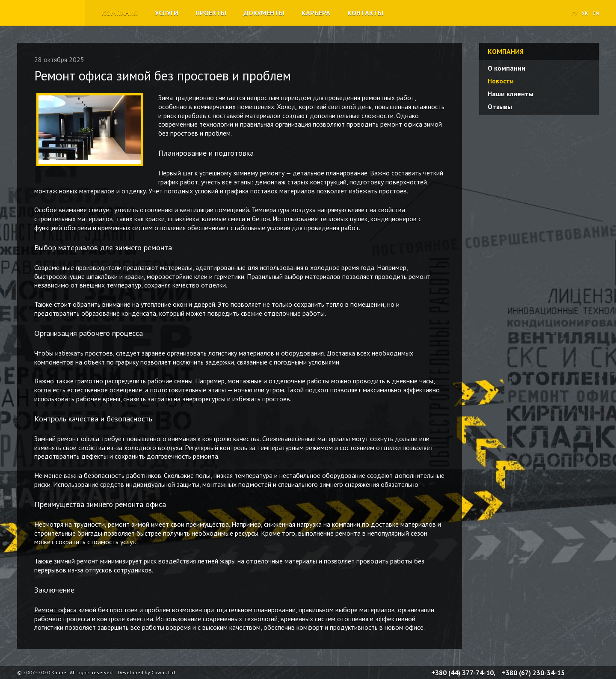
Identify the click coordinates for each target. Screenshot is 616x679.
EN (596, 13)
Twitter (585, 673)
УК (585, 13)
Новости (501, 81)
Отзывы (500, 107)
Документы (264, 13)
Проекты (211, 13)
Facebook (575, 673)
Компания (120, 13)
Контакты (365, 13)
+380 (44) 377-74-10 (462, 673)
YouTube (595, 673)
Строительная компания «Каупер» (40, 25)
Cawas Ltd (163, 672)
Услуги (167, 13)
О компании (506, 68)
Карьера (316, 13)
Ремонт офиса (55, 610)
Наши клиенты (511, 94)
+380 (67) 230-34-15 (533, 673)
